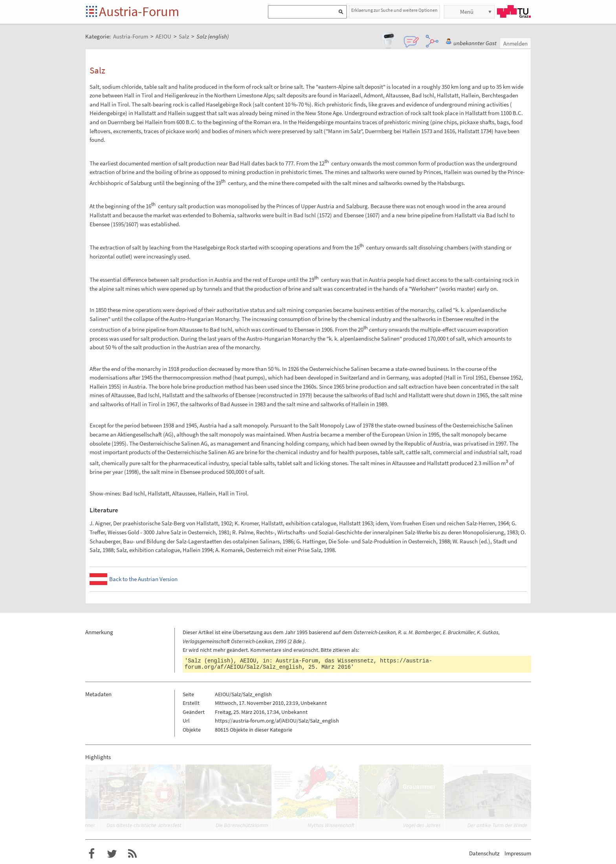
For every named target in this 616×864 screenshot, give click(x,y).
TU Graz (514, 11)
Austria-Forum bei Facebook (92, 854)
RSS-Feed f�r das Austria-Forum (132, 854)
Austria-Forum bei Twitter (112, 854)
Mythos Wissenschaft (331, 825)
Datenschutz (484, 853)
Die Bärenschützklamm (242, 825)
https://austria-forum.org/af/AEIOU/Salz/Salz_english (277, 721)
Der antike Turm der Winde (497, 825)
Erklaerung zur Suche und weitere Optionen (394, 10)
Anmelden (515, 43)
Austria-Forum (139, 11)
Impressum (518, 853)
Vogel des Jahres (422, 825)
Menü (467, 12)
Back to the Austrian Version (143, 579)
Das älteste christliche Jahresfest (144, 825)
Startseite (92, 12)
